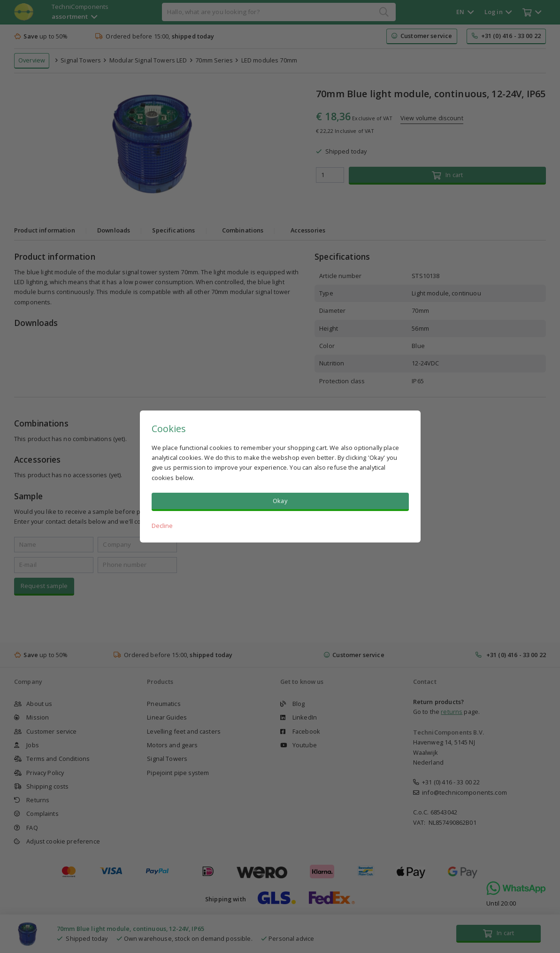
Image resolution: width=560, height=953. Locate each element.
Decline (162, 526)
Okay (280, 501)
